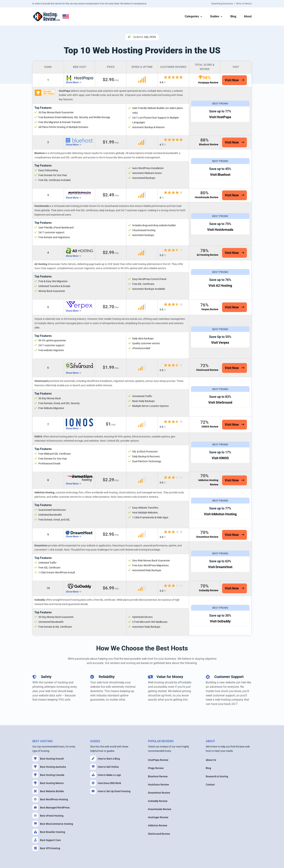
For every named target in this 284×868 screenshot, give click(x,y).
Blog (233, 17)
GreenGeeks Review (160, 809)
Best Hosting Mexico (48, 783)
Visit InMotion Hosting (220, 514)
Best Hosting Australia (49, 767)
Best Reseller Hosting (49, 832)
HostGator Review (158, 785)
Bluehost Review (209, 144)
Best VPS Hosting (46, 848)
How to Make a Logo (106, 775)
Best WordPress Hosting (50, 799)
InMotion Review (158, 825)
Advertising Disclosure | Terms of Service (231, 4)
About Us (211, 760)
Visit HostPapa (220, 117)
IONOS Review (210, 427)
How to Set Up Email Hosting (110, 791)
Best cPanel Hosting (48, 816)
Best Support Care (47, 840)
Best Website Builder (48, 791)
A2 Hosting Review (207, 255)
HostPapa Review (158, 760)
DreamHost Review (207, 537)
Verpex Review (210, 309)
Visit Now (232, 80)
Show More (72, 82)
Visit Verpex (220, 343)
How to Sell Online (105, 767)
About (248, 17)
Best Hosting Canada (48, 775)
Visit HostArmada (220, 230)
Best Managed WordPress (51, 807)
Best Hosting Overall (48, 759)
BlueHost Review (158, 776)
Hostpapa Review (208, 83)
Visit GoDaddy (220, 621)
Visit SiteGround (220, 402)
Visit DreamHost (220, 567)
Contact (210, 785)
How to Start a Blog (105, 759)
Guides (215, 17)
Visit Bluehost (220, 175)
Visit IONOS (220, 458)
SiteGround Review (207, 370)
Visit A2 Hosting (220, 286)
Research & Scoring (217, 776)
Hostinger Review (158, 817)
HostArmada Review (207, 197)
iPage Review (156, 768)
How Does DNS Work (106, 783)
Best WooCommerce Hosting (53, 824)
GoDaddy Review (209, 590)
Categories (192, 17)
